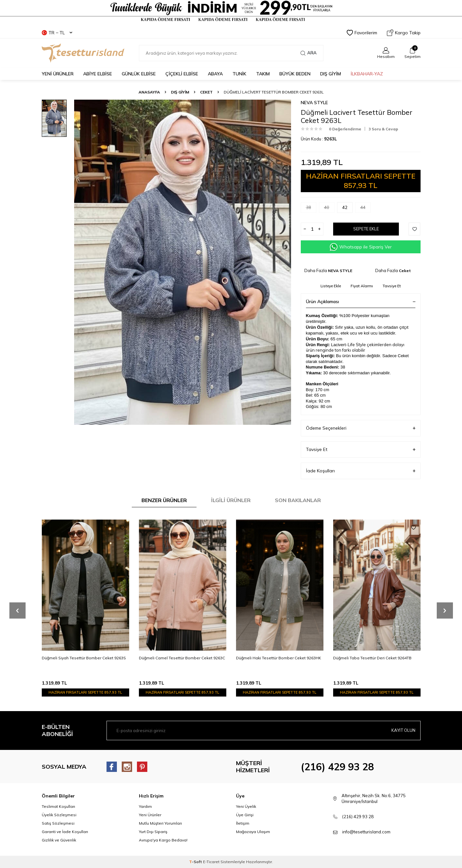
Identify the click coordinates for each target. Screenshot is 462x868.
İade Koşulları (361, 471)
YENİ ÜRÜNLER (58, 74)
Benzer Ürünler (164, 500)
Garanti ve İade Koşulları (65, 832)
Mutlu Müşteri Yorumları (160, 823)
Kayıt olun (402, 731)
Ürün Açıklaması (361, 302)
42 (347, 209)
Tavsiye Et (392, 286)
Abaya (215, 74)
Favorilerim (362, 33)
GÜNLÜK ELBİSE (139, 74)
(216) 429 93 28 (337, 767)
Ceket (206, 92)
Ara (309, 53)
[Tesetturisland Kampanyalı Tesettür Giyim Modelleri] (231, 11)
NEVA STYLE (314, 103)
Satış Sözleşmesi (58, 823)
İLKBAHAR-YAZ (367, 74)
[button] (17, 610)
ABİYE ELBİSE (98, 74)
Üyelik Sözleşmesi (59, 815)
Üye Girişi (245, 815)
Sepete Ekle (366, 229)
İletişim (243, 823)
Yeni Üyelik (246, 806)
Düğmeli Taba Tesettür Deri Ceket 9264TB (372, 658)
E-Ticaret (211, 862)
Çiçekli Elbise (182, 74)
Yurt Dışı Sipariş (153, 832)
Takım (263, 74)
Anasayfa (149, 92)
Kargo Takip (404, 33)
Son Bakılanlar (298, 500)
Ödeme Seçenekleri (361, 428)
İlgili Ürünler (231, 500)
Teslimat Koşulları (58, 806)
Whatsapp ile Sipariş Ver (361, 247)
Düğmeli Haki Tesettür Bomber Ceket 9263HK (279, 658)
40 (329, 209)
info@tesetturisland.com (366, 832)
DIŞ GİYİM (331, 74)
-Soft (196, 862)
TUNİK (239, 74)
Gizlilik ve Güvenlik (59, 840)
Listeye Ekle (331, 286)
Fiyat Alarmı (362, 286)
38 (311, 209)
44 (366, 209)
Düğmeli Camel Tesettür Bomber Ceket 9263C (182, 658)
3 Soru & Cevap (383, 129)
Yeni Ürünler (150, 815)
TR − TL (57, 33)
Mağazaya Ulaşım (253, 832)
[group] (183, 262)
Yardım (145, 806)
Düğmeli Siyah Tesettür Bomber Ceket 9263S (84, 658)
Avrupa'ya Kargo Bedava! (163, 840)
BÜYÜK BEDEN (295, 74)
